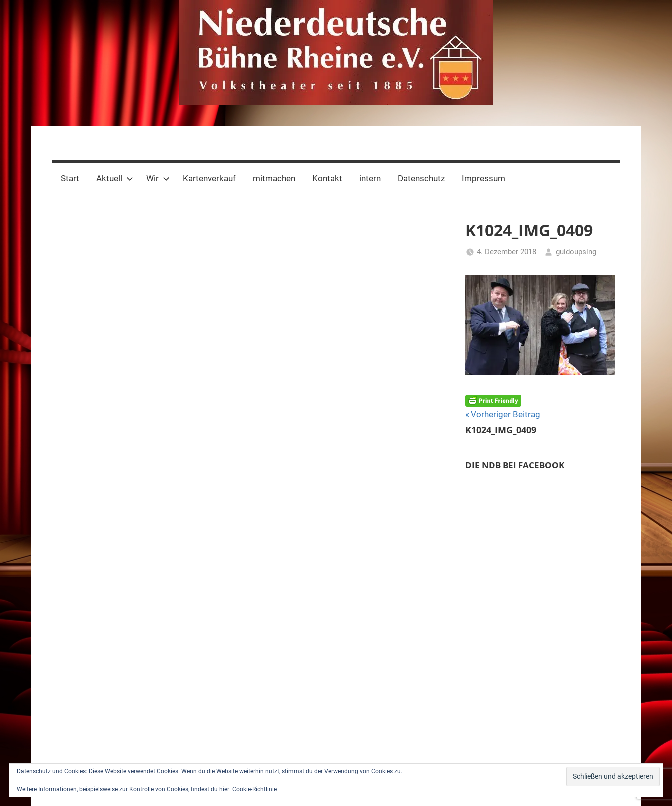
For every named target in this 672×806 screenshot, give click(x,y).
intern (370, 178)
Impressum (484, 178)
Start (70, 178)
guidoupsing (576, 252)
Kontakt (327, 178)
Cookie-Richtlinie (254, 789)
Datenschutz (421, 178)
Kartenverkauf (209, 178)
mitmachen (274, 178)
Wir (158, 178)
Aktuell (115, 178)
